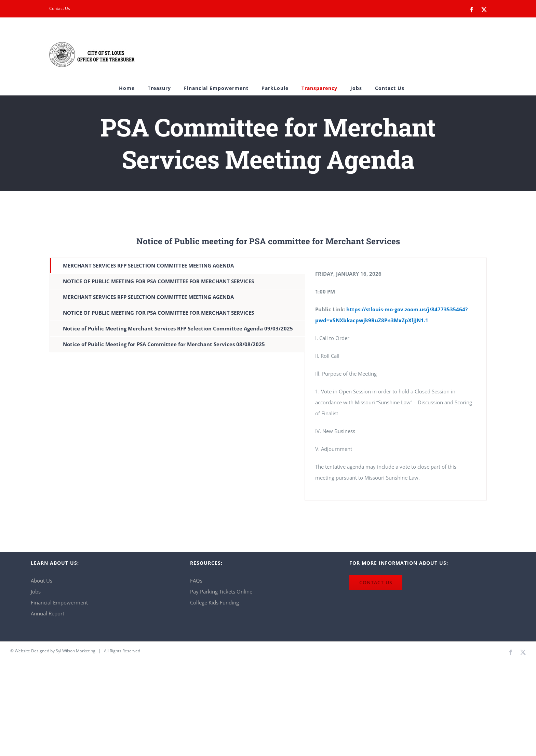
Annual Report (48, 613)
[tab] (177, 266)
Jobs (36, 591)
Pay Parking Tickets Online (221, 591)
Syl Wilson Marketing (76, 651)
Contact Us (60, 8)
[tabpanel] (396, 379)
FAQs (196, 581)
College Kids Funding (215, 602)
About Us (42, 581)
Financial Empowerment (59, 602)
